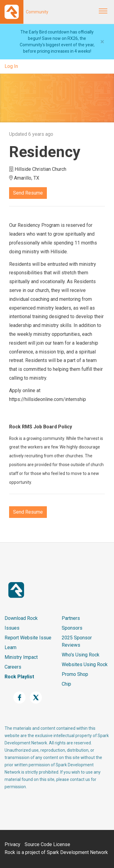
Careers (13, 667)
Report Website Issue (28, 638)
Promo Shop (75, 674)
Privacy (12, 844)
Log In (11, 66)
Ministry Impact (21, 657)
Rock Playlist (19, 677)
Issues (12, 628)
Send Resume (28, 193)
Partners (71, 618)
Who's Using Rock (81, 655)
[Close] (102, 42)
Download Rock (21, 618)
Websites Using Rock (85, 664)
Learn (10, 647)
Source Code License (47, 844)
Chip (66, 684)
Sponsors (72, 628)
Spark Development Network (77, 852)
